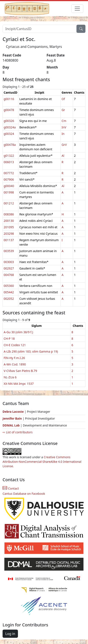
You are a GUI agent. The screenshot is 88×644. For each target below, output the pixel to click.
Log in (10, 634)
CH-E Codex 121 (15, 345)
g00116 (9, 99)
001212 (9, 203)
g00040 (9, 186)
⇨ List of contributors (18, 432)
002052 (9, 299)
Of (63, 99)
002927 (9, 268)
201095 (9, 227)
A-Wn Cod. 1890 (15, 364)
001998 (9, 192)
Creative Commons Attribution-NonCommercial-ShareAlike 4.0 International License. (42, 462)
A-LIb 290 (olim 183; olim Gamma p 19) (31, 351)
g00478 (9, 110)
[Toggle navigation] (77, 9)
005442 (9, 292)
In (63, 134)
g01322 (9, 156)
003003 (9, 262)
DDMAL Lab (11, 425)
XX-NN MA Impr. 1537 (19, 384)
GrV (64, 145)
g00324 (9, 134)
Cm (64, 121)
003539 (9, 251)
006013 (9, 162)
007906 (9, 179)
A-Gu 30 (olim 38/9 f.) (18, 332)
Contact (11, 488)
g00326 (9, 121)
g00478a (10, 145)
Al (63, 156)
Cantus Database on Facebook (24, 494)
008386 (9, 214)
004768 (9, 275)
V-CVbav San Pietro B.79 (20, 371)
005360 (9, 286)
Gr (63, 110)
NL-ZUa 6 (10, 377)
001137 (9, 240)
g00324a (10, 127)
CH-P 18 (9, 339)
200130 (9, 221)
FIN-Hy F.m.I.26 (14, 358)
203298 (9, 234)
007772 (9, 173)
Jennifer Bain (13, 418)
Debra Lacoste (13, 412)
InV (64, 127)
